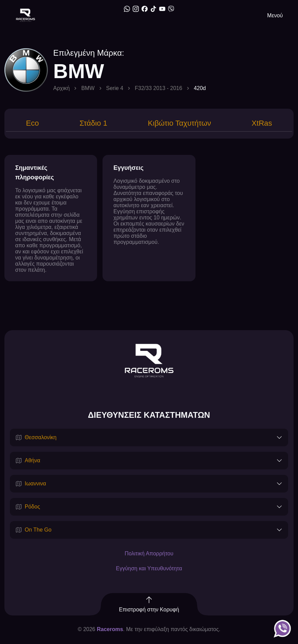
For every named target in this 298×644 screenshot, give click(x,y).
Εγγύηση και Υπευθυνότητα (149, 569)
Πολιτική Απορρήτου (149, 554)
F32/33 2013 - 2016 (159, 88)
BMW (88, 88)
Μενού (275, 15)
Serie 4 (115, 88)
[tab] (32, 124)
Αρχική (62, 88)
